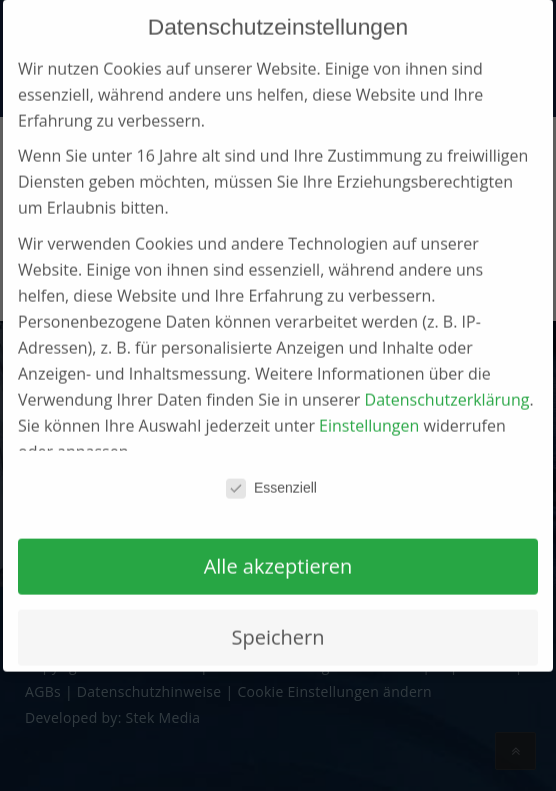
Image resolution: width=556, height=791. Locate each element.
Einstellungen (369, 403)
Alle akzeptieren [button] (278, 543)
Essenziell (271, 465)
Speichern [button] (278, 614)
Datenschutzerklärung (447, 377)
